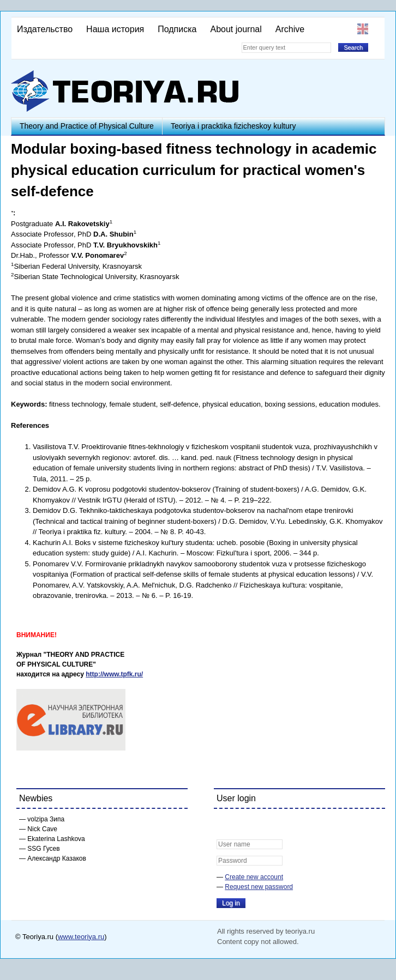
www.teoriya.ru (81, 937)
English (363, 29)
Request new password (259, 887)
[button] (225, 824)
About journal (236, 29)
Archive (290, 29)
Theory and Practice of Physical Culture (87, 126)
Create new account (254, 877)
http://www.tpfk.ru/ (114, 674)
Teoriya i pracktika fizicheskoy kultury (233, 126)
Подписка (177, 29)
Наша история (115, 29)
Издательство (45, 29)
